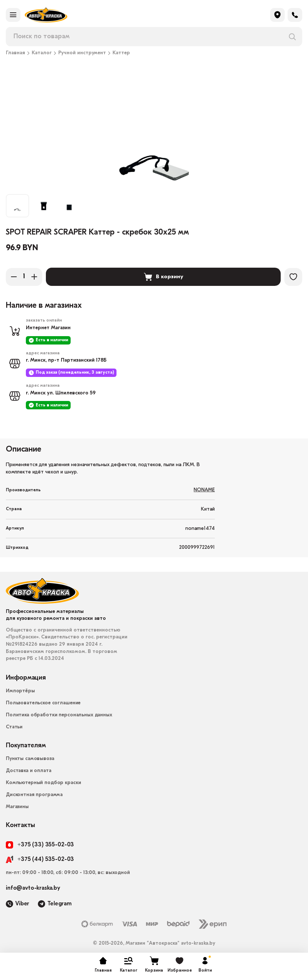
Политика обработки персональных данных (59, 715)
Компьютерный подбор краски (43, 783)
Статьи (14, 727)
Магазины (17, 807)
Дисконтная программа (34, 795)
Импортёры (20, 691)
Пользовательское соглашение (43, 703)
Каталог (42, 53)
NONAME (204, 490)
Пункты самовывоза (30, 759)
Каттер (121, 53)
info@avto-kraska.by (33, 888)
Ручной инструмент (82, 53)
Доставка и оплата (29, 771)
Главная (15, 53)
